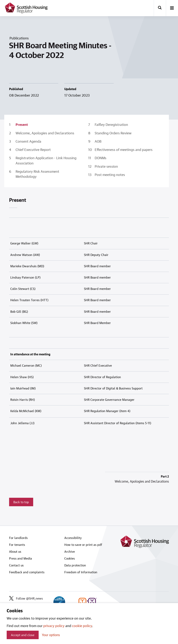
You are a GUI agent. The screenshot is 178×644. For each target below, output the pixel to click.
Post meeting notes (110, 175)
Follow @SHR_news (26, 598)
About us (15, 551)
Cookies (70, 558)
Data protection (75, 565)
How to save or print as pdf (83, 545)
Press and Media (21, 558)
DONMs (101, 158)
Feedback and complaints (27, 572)
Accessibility (73, 538)
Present (22, 124)
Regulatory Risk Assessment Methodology (37, 174)
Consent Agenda (28, 141)
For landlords (18, 538)
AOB (98, 141)
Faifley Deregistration (111, 124)
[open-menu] (172, 8)
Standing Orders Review (113, 133)
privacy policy (54, 626)
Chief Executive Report (33, 149)
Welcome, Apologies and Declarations (45, 133)
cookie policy (82, 626)
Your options (51, 635)
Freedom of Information (81, 572)
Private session (106, 166)
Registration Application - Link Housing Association (46, 160)
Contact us (16, 565)
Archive (70, 551)
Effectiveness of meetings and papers (124, 149)
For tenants (17, 545)
